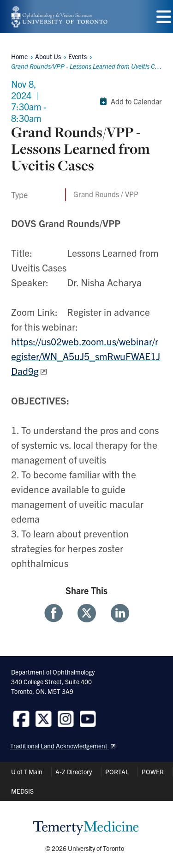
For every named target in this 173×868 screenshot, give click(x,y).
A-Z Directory (74, 772)
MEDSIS (22, 791)
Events (78, 56)
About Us (48, 56)
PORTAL (117, 772)
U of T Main (27, 772)
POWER (153, 772)
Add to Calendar (129, 101)
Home (19, 56)
